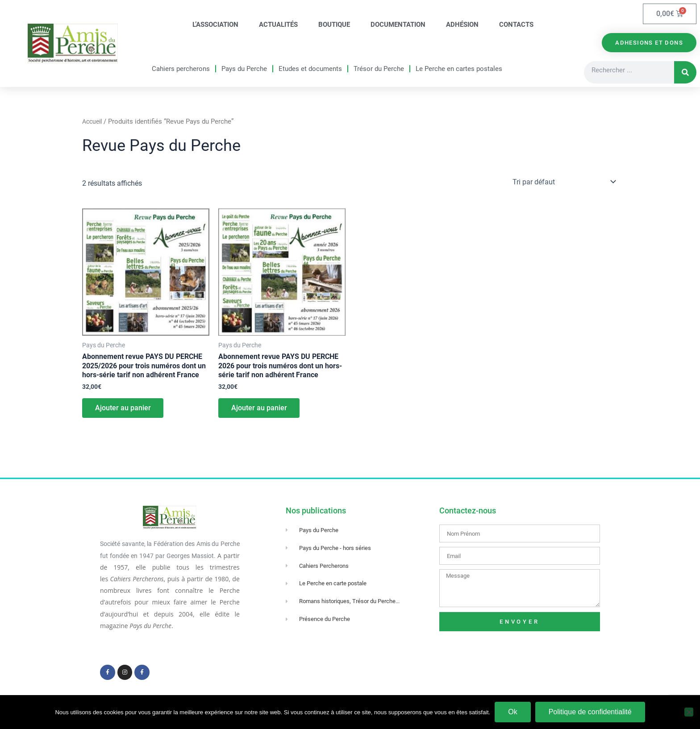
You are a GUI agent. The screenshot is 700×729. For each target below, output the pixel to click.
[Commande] (563, 183)
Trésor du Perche (379, 69)
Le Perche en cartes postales (459, 69)
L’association (215, 25)
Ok (512, 712)
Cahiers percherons (181, 69)
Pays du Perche (244, 69)
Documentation (398, 25)
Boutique (334, 25)
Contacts (516, 25)
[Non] (689, 712)
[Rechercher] (685, 74)
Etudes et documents (310, 69)
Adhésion (462, 25)
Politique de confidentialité (590, 712)
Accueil (93, 123)
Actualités (278, 25)
